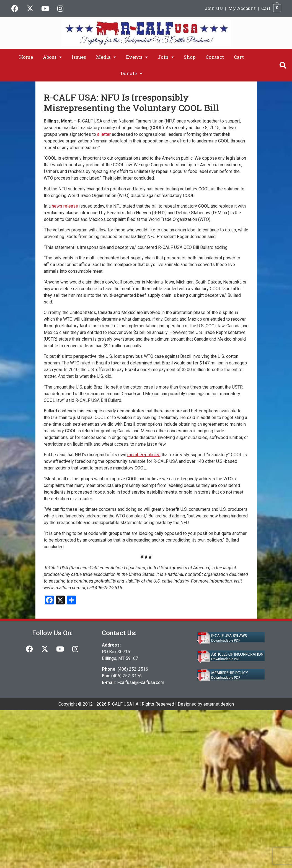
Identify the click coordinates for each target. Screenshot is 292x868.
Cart (266, 8)
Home (26, 57)
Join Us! (214, 8)
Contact (215, 57)
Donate (131, 73)
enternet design (219, 704)
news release (65, 206)
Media (106, 57)
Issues (79, 57)
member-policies (144, 455)
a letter (104, 134)
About (52, 57)
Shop (190, 57)
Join (166, 57)
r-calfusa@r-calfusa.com (140, 682)
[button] (52, 57)
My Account (242, 8)
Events (137, 57)
